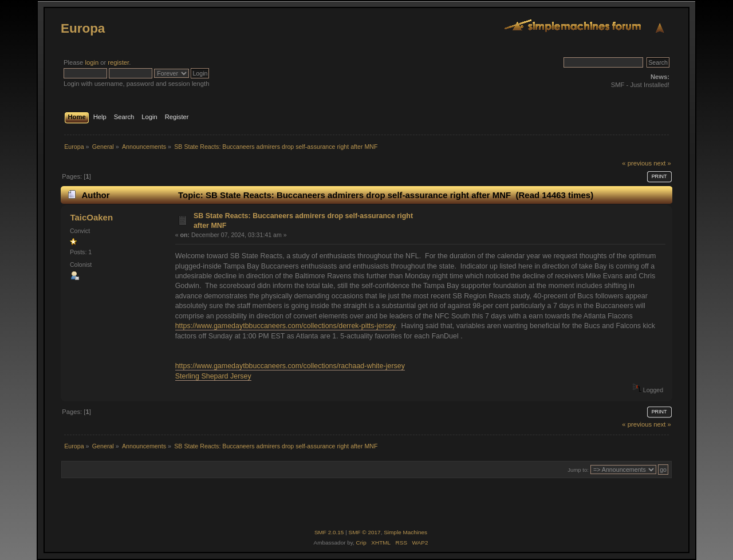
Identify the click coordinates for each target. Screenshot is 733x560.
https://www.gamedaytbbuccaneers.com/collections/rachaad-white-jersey (290, 366)
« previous (637, 163)
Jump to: (578, 470)
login (92, 62)
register (118, 62)
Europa (83, 28)
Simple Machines (405, 532)
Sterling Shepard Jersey (213, 376)
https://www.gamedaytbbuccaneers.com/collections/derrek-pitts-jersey (285, 326)
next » (662, 163)
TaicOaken (91, 217)
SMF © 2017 (365, 532)
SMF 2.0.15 (329, 532)
